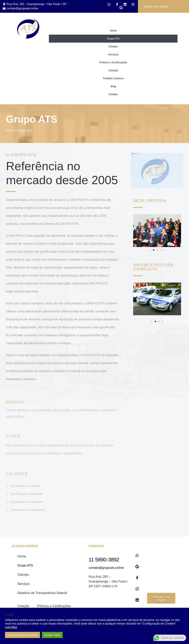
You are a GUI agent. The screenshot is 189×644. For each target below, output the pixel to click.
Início (10, 131)
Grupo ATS (113, 39)
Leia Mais (11, 627)
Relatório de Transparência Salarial (42, 594)
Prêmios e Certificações (113, 63)
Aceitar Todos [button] (52, 635)
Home (113, 31)
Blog (113, 87)
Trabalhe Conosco (113, 79)
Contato (113, 95)
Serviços (113, 55)
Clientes (113, 47)
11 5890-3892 (104, 560)
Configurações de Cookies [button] (22, 635)
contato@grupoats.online (106, 568)
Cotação (113, 71)
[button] (138, 232)
